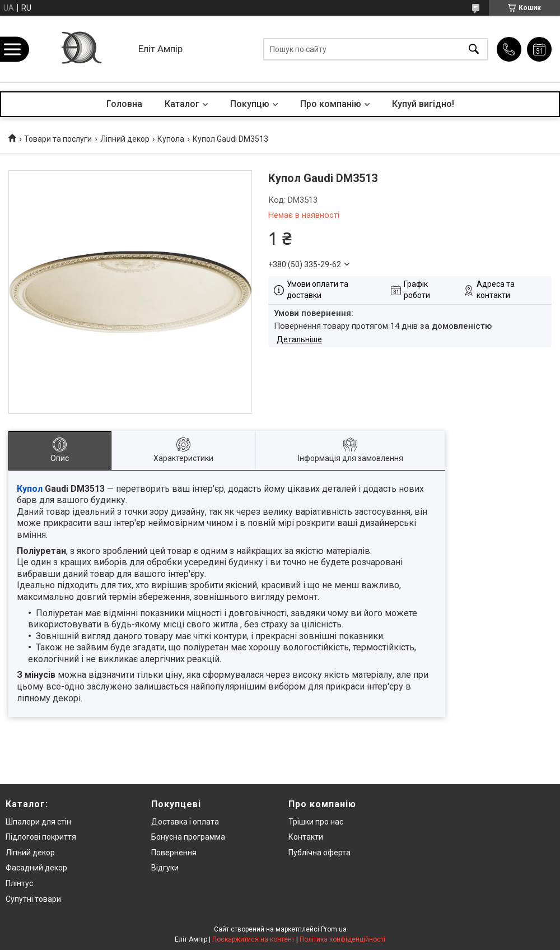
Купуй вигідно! (423, 104)
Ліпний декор (125, 139)
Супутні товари (33, 899)
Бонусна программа (188, 837)
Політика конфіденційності (342, 939)
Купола (171, 139)
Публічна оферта (319, 853)
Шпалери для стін (38, 822)
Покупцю (250, 104)
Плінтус (19, 883)
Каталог (182, 104)
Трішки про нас (316, 822)
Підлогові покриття (41, 837)
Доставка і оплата (185, 822)
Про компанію (331, 104)
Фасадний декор (36, 868)
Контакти (306, 837)
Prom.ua (334, 929)
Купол (30, 489)
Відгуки (165, 868)
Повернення (174, 853)
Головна (124, 104)
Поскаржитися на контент (253, 939)
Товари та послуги (58, 139)
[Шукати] (474, 49)
